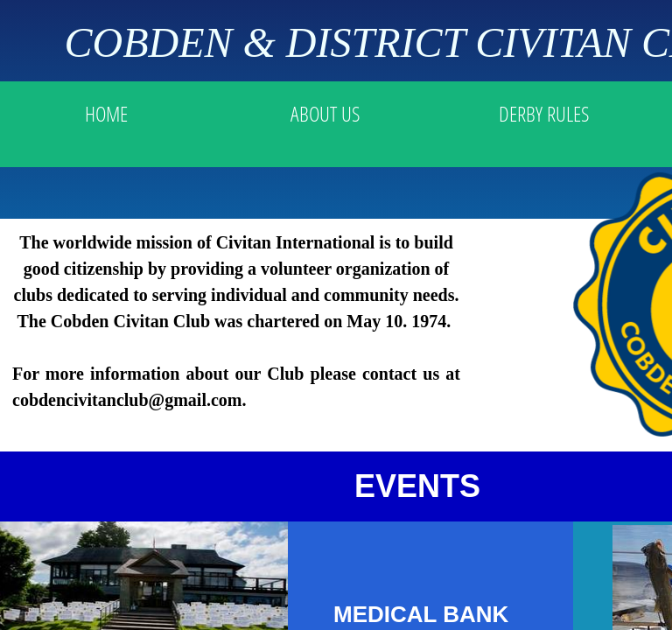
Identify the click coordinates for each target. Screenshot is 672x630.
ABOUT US (325, 113)
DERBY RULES (544, 113)
